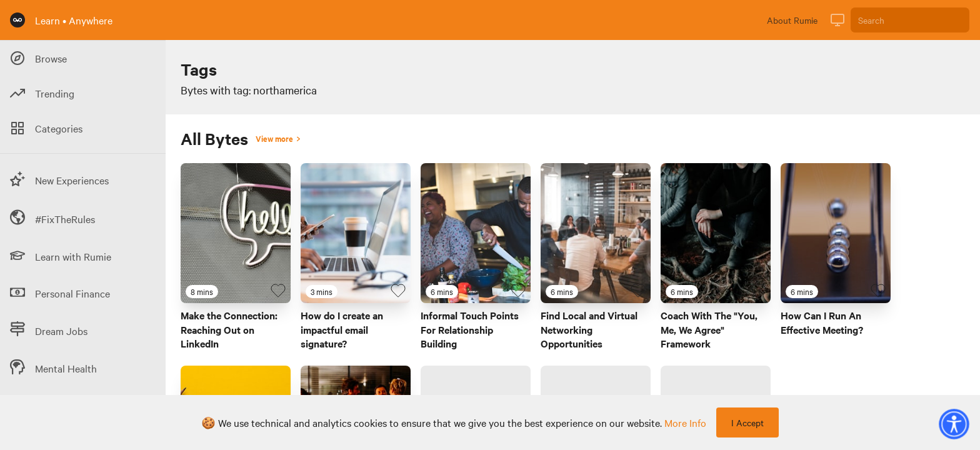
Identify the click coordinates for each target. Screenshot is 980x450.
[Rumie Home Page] (17, 20)
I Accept (747, 422)
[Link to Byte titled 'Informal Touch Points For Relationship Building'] (476, 233)
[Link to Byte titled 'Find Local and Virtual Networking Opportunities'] (596, 233)
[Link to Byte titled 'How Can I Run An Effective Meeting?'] (836, 233)
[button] (954, 424)
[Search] (910, 20)
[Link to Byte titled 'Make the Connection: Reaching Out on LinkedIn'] (236, 233)
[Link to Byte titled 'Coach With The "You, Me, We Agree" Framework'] (716, 233)
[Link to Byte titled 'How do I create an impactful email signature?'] (356, 233)
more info (685, 422)
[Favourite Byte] (278, 291)
